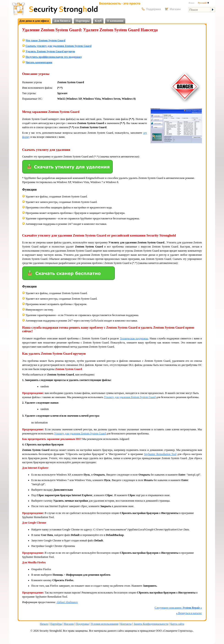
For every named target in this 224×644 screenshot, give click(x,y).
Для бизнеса (62, 21)
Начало (44, 624)
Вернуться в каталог (189, 613)
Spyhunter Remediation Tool (160, 454)
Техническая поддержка (134, 338)
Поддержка (82, 624)
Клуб (98, 21)
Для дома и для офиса (34, 21)
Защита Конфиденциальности (151, 624)
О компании (115, 21)
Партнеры (83, 21)
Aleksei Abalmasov (67, 602)
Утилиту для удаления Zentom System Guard (130, 397)
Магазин (69, 624)
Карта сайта (177, 624)
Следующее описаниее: (178, 608)
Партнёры (56, 624)
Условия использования (104, 624)
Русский (203, 3)
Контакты (126, 624)
